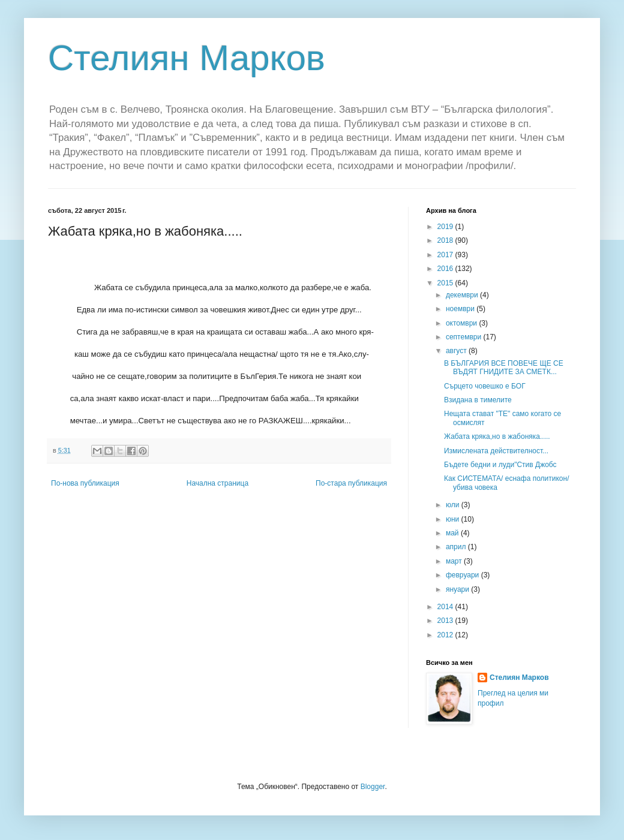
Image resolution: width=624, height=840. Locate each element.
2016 (446, 269)
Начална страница (217, 483)
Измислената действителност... (496, 451)
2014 (446, 607)
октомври (462, 323)
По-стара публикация (351, 483)
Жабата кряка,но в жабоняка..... (497, 436)
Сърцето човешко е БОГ (485, 386)
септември (465, 337)
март (455, 561)
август (457, 351)
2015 (446, 283)
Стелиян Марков (187, 58)
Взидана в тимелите (478, 400)
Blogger (373, 787)
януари (458, 589)
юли (454, 505)
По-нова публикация (85, 483)
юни (454, 519)
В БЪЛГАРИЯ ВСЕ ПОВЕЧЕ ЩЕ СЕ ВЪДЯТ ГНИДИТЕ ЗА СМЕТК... (504, 368)
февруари (463, 575)
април (457, 547)
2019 (446, 227)
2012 (446, 635)
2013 (446, 621)
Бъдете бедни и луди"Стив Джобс (500, 465)
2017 (446, 255)
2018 (446, 240)
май (453, 533)
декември (463, 295)
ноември (461, 309)
